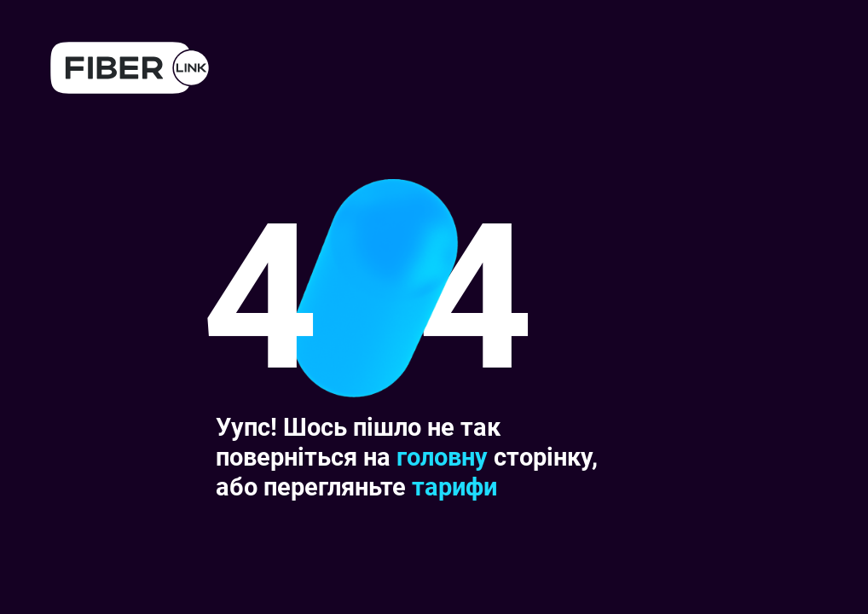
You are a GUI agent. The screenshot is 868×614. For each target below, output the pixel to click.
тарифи (454, 487)
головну (442, 457)
